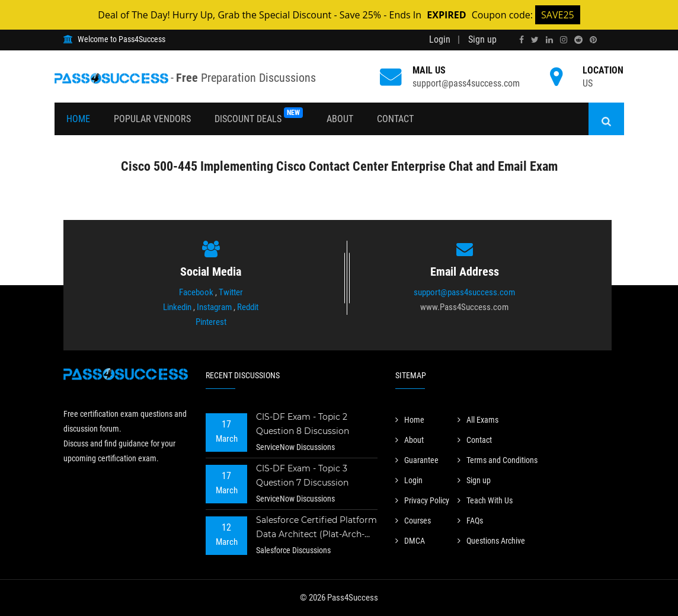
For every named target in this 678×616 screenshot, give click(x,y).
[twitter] (535, 40)
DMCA (410, 541)
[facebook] (522, 40)
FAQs (470, 521)
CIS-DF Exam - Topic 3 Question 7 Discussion (302, 475)
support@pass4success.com (466, 83)
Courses (413, 521)
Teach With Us (485, 500)
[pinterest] (593, 40)
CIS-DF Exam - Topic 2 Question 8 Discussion (303, 424)
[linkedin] (549, 40)
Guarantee (417, 460)
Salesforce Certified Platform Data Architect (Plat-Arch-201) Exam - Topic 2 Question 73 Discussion (316, 529)
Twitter (231, 292)
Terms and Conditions (498, 460)
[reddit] (578, 40)
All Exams (478, 420)
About (340, 119)
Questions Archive (491, 541)
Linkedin (177, 307)
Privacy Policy (422, 500)
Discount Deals (259, 116)
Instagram (214, 307)
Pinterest (211, 322)
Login (440, 39)
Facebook (196, 292)
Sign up (482, 39)
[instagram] (564, 40)
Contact (395, 119)
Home (78, 119)
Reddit (248, 307)
